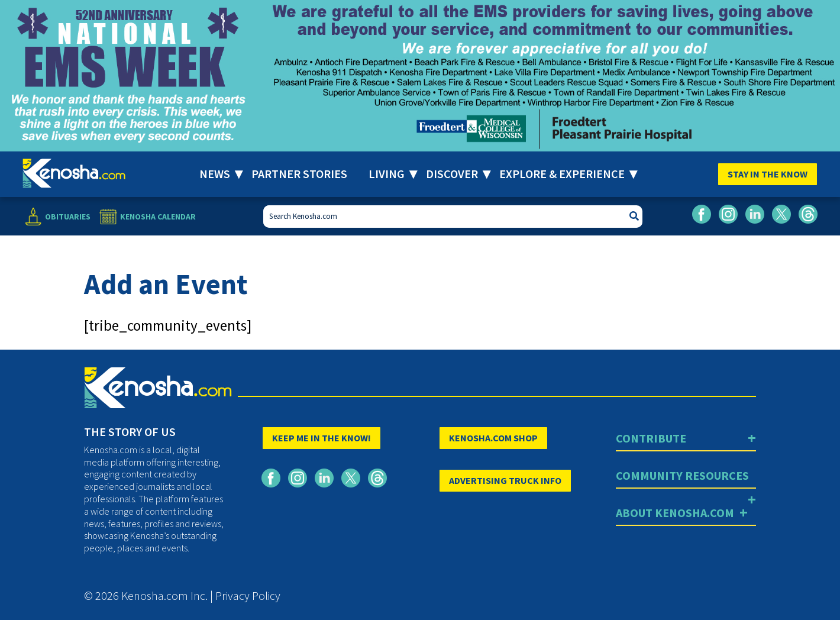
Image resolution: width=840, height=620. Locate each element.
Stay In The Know (768, 174)
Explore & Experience (562, 174)
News (215, 174)
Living (387, 174)
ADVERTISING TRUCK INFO (505, 480)
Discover (452, 174)
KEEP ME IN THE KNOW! (322, 438)
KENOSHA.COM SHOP (493, 438)
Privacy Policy (248, 595)
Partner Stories (299, 174)
